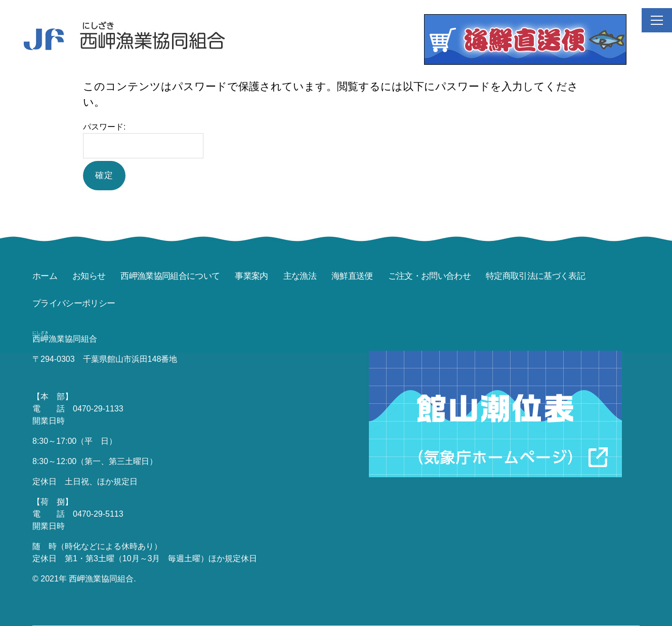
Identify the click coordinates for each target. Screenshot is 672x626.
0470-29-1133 (98, 409)
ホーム (45, 276)
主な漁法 (300, 276)
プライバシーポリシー (74, 303)
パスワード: (143, 140)
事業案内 (251, 276)
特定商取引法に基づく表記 (535, 276)
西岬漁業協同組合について (170, 276)
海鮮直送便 (352, 276)
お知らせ (89, 276)
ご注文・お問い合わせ (429, 276)
